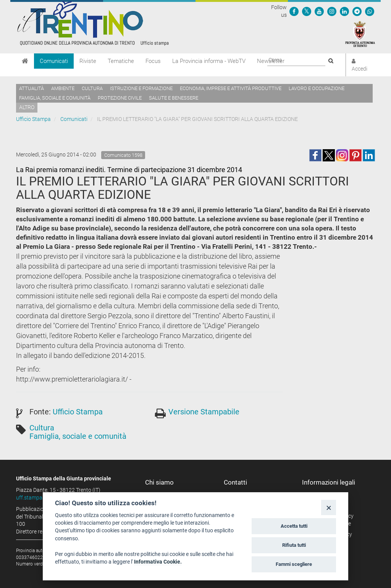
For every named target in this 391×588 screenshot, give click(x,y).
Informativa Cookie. (158, 562)
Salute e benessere (174, 98)
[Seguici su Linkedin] (344, 11)
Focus (153, 61)
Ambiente (63, 88)
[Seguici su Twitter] (307, 11)
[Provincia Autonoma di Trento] (360, 34)
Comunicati (54, 61)
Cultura (92, 88)
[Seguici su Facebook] (294, 11)
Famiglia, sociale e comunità (55, 98)
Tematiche (121, 61)
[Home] (25, 61)
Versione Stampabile (204, 412)
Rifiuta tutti (294, 545)
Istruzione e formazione (141, 88)
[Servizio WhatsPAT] (370, 11)
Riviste (88, 61)
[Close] (329, 507)
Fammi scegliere (294, 564)
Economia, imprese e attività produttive (231, 88)
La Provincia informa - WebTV (209, 61)
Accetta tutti (294, 526)
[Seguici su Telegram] (357, 11)
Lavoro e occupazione (317, 88)
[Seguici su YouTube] (319, 11)
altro (27, 107)
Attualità (32, 88)
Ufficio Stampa (33, 119)
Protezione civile (120, 98)
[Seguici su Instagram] (332, 11)
